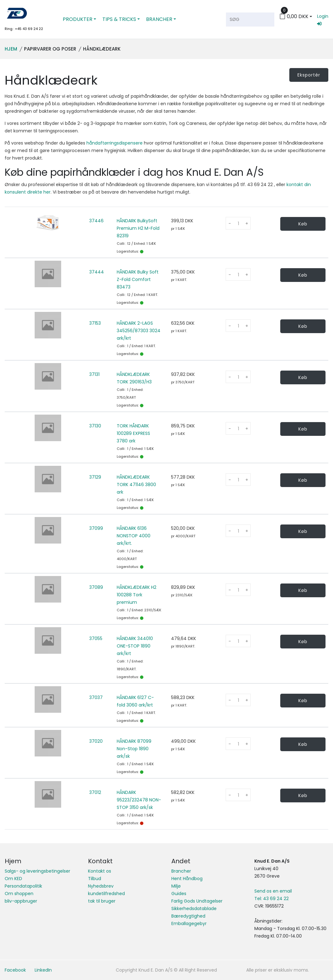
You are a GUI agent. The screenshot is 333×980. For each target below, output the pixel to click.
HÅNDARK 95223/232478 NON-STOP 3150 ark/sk (139, 800)
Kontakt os (100, 871)
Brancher (181, 871)
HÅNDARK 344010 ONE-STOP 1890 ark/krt (135, 646)
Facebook (15, 970)
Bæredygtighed (188, 916)
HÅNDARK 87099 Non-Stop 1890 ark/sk (134, 749)
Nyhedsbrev (101, 886)
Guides (179, 894)
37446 (96, 221)
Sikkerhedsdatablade (194, 909)
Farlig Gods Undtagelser (197, 901)
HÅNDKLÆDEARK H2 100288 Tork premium (137, 595)
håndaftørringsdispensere (115, 143)
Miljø (176, 886)
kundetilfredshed (106, 894)
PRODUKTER (78, 19)
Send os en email (273, 891)
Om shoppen (19, 894)
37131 (94, 374)
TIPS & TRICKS (119, 19)
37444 (97, 272)
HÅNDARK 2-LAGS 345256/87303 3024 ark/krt (139, 331)
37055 (96, 638)
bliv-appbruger (21, 901)
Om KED (13, 879)
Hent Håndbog (187, 879)
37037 (96, 697)
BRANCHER (159, 19)
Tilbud (95, 879)
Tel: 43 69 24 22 (272, 899)
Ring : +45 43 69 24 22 (24, 29)
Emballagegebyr (189, 923)
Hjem (11, 49)
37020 (96, 741)
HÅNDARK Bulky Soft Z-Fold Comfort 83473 (138, 279)
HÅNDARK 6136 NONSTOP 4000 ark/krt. (134, 536)
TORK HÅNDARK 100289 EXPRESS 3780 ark (133, 433)
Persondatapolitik (23, 886)
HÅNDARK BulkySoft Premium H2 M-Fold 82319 (138, 228)
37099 (96, 528)
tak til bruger (102, 901)
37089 (96, 587)
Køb (303, 224)
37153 (95, 323)
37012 (95, 792)
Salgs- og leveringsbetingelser (37, 871)
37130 (95, 426)
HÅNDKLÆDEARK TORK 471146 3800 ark (136, 485)
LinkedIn (43, 970)
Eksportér (309, 75)
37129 (95, 477)
